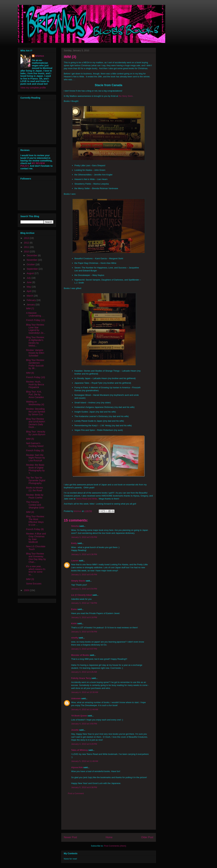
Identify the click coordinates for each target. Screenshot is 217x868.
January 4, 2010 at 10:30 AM (85, 692)
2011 (27, 247)
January (31, 305)
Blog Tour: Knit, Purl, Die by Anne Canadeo (35, 394)
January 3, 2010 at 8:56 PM (84, 632)
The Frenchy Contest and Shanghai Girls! (35, 505)
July (29, 278)
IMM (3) (30, 579)
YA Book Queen (79, 716)
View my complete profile (33, 88)
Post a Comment (76, 793)
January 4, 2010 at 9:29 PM (84, 744)
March (30, 296)
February (32, 300)
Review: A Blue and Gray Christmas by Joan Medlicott (36, 538)
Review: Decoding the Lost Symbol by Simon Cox (35, 412)
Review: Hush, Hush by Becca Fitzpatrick (35, 384)
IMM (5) (30, 439)
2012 (27, 243)
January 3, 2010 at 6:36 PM (84, 554)
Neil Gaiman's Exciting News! (35, 445)
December (32, 255)
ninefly (75, 638)
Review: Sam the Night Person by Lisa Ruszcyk (35, 458)
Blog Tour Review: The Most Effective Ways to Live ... (35, 521)
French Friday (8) (35, 529)
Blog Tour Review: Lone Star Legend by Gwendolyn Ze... (36, 329)
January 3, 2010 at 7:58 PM (84, 603)
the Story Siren (126, 96)
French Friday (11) (35, 320)
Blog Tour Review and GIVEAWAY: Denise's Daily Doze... (36, 423)
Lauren (75, 561)
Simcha (75, 526)
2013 (27, 238)
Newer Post (71, 837)
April (29, 291)
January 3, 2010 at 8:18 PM (84, 617)
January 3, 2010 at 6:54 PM (84, 589)
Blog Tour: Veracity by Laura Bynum (36, 433)
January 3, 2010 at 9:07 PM (84, 649)
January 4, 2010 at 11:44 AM (85, 709)
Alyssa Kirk (77, 767)
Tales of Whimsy (80, 750)
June (29, 282)
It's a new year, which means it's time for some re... (36, 570)
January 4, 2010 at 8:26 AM (84, 672)
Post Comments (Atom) (115, 846)
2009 (27, 590)
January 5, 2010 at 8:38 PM (84, 787)
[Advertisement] (109, 815)
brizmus (40, 56)
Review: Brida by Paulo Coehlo (35, 496)
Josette (75, 730)
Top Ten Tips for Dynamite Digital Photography (36, 480)
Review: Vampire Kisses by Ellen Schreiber (35, 353)
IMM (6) (30, 373)
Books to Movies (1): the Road (34, 489)
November (32, 260)
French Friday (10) (35, 377)
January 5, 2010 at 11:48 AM (85, 761)
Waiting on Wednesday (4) (35, 403)
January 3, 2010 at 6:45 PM (84, 574)
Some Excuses (34, 584)
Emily (74, 543)
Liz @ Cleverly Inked (82, 595)
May (29, 287)
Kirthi (74, 623)
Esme (74, 609)
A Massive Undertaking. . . (35, 314)
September (33, 269)
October (31, 264)
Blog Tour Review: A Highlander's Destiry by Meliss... (35, 341)
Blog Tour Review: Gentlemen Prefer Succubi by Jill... (35, 364)
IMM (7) (30, 308)
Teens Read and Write (86, 499)
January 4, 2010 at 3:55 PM (84, 724)
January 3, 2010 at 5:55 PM (84, 537)
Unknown (76, 698)
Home (109, 837)
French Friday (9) (35, 450)
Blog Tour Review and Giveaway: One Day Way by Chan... (36, 558)
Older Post (147, 837)
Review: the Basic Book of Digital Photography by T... (35, 469)
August (31, 273)
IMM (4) (30, 512)
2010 (27, 252)
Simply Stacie (78, 581)
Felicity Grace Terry (81, 678)
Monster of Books (80, 655)
